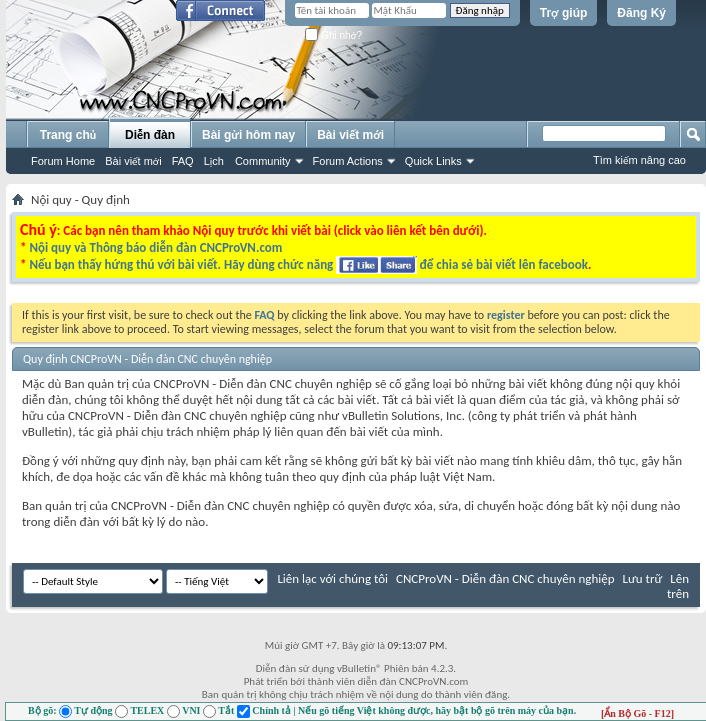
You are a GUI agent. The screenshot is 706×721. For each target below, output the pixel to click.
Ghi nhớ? (333, 35)
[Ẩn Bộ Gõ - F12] (637, 713)
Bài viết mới (133, 161)
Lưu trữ (642, 578)
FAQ (183, 161)
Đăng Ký (641, 13)
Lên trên (678, 586)
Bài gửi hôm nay (248, 135)
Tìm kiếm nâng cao (639, 160)
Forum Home (63, 161)
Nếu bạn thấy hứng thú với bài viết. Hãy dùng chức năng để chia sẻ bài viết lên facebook (308, 264)
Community (263, 161)
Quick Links (433, 161)
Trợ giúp (564, 13)
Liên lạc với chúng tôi (332, 578)
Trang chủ (68, 135)
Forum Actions (348, 161)
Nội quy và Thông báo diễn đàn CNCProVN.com (155, 247)
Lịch (214, 161)
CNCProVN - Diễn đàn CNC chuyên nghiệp (505, 578)
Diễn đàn (150, 135)
